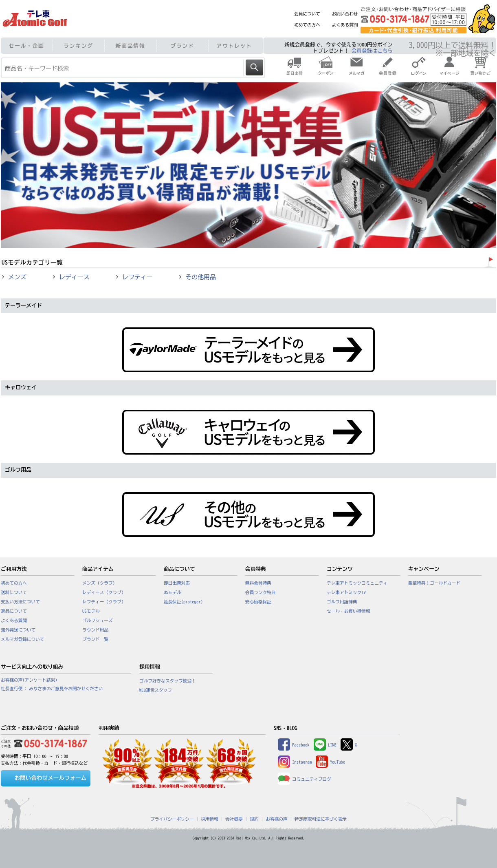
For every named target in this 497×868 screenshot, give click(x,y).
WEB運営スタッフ (156, 690)
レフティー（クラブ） (104, 602)
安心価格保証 (258, 602)
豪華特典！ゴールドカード (434, 583)
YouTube (330, 762)
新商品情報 (131, 46)
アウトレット (234, 46)
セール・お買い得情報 (349, 611)
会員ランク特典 (261, 592)
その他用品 (201, 277)
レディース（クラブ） (104, 592)
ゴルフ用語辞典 (342, 602)
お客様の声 (276, 819)
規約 (254, 819)
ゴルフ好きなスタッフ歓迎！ (168, 681)
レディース (74, 277)
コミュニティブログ (305, 779)
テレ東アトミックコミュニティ (357, 583)
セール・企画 (27, 46)
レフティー (137, 277)
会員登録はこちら (372, 51)
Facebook (294, 745)
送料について (14, 592)
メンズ (17, 277)
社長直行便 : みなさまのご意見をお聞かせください (52, 689)
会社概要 (234, 819)
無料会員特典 (258, 583)
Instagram (295, 762)
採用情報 (210, 819)
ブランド (183, 46)
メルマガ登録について (23, 639)
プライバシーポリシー (172, 819)
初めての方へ (307, 25)
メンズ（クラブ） (100, 583)
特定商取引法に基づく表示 (321, 819)
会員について (307, 14)
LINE (325, 745)
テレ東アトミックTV (346, 592)
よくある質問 (345, 25)
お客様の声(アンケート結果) (29, 680)
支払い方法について (20, 602)
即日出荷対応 (177, 583)
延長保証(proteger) (183, 602)
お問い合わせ (345, 14)
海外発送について (18, 630)
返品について (14, 611)
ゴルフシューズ (98, 621)
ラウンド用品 (95, 630)
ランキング (78, 46)
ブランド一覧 (95, 639)
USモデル (91, 611)
